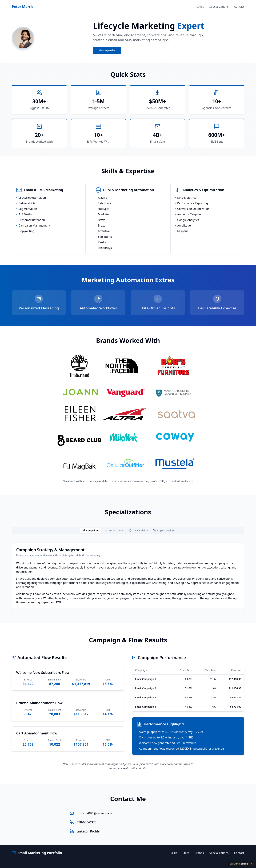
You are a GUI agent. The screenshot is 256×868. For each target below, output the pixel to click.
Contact (239, 7)
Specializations (219, 7)
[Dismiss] (252, 864)
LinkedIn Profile (88, 823)
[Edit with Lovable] (239, 864)
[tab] (90, 522)
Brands (199, 844)
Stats (186, 844)
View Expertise (107, 50)
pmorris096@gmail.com (94, 805)
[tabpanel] (128, 567)
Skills (200, 7)
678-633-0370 (87, 814)
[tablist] (128, 522)
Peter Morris (23, 7)
